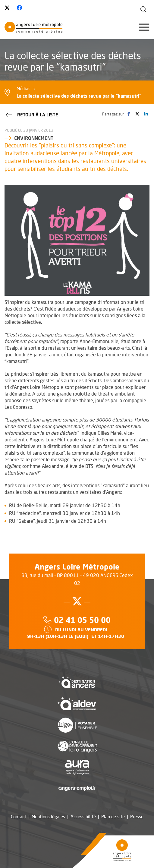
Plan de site (113, 817)
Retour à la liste (31, 114)
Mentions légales (48, 817)
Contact (19, 817)
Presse (137, 817)
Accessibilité (83, 817)
